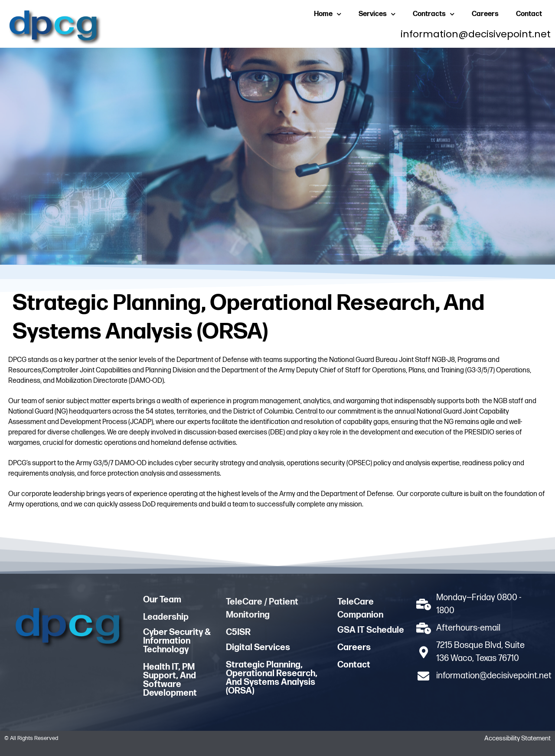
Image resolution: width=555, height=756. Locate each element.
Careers (485, 14)
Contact (529, 14)
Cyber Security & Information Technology (177, 641)
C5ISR (238, 632)
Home (328, 14)
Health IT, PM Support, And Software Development (170, 680)
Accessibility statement (517, 738)
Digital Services (258, 648)
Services (377, 14)
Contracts (434, 14)
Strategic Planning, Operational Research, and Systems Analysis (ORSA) (272, 678)
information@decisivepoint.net (476, 34)
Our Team (162, 600)
